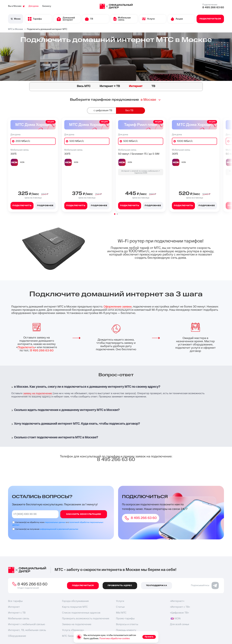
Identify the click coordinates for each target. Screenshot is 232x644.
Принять (149, 637)
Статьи (120, 607)
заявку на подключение (38, 393)
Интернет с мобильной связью (27, 624)
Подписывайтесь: (205, 585)
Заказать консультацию (84, 514)
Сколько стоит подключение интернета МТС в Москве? (54, 437)
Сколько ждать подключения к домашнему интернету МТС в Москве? (65, 410)
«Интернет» (177, 601)
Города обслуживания (75, 601)
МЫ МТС (121, 613)
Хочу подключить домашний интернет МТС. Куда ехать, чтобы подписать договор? (75, 424)
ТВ (153, 86)
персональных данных (55, 522)
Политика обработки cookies (115, 639)
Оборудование (17, 636)
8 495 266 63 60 (213, 8)
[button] (115, 214)
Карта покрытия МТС (75, 607)
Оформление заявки (118, 307)
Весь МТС (84, 86)
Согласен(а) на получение (47, 529)
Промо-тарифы (125, 619)
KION (176, 619)
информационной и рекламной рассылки (59, 529)
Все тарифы (15, 601)
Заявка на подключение (77, 624)
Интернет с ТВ (17, 613)
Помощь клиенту (126, 630)
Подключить (22, 206)
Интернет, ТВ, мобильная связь (27, 630)
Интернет (14, 607)
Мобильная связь (19, 619)
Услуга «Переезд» (73, 630)
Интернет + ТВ (110, 86)
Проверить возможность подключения (86, 619)
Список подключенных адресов (81, 613)
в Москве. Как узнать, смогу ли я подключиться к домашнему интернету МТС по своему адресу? (85, 387)
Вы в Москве (16, 6)
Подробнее (45, 206)
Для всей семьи (179, 624)
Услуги (120, 601)
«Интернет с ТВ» (180, 607)
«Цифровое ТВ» (179, 613)
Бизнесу (47, 6)
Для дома (34, 6)
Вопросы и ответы (127, 624)
